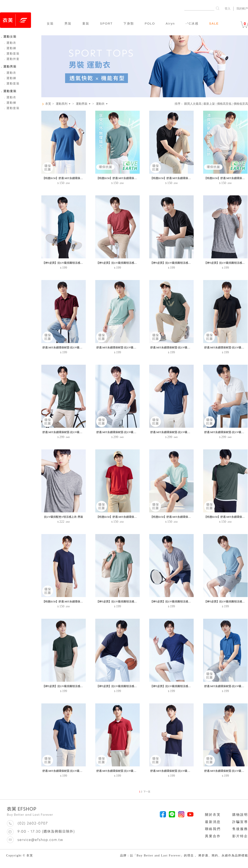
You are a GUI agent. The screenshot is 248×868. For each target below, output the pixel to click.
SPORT (106, 23)
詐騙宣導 (240, 822)
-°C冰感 (192, 23)
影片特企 (240, 836)
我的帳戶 (242, 9)
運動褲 (10, 48)
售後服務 (240, 829)
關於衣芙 (213, 815)
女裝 (50, 23)
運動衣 (10, 43)
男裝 (68, 23)
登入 (228, 9)
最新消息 (213, 822)
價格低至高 (241, 104)
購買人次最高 (193, 104)
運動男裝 (82, 104)
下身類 (129, 23)
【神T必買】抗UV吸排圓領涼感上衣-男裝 (67, 263)
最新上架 (209, 104)
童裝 (86, 23)
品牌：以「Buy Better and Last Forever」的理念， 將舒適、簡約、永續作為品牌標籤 (184, 856)
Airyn (170, 23)
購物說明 (240, 815)
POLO (150, 23)
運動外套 (11, 59)
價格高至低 (224, 104)
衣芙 (48, 104)
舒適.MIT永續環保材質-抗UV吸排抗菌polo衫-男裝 (72, 347)
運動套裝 (11, 54)
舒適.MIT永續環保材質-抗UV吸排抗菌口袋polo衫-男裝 (75, 432)
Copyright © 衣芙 (20, 856)
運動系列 (62, 104)
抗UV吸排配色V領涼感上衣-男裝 (64, 517)
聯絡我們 (213, 829)
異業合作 (213, 836)
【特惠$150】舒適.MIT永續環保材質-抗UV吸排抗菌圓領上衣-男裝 (82, 178)
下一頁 (147, 792)
